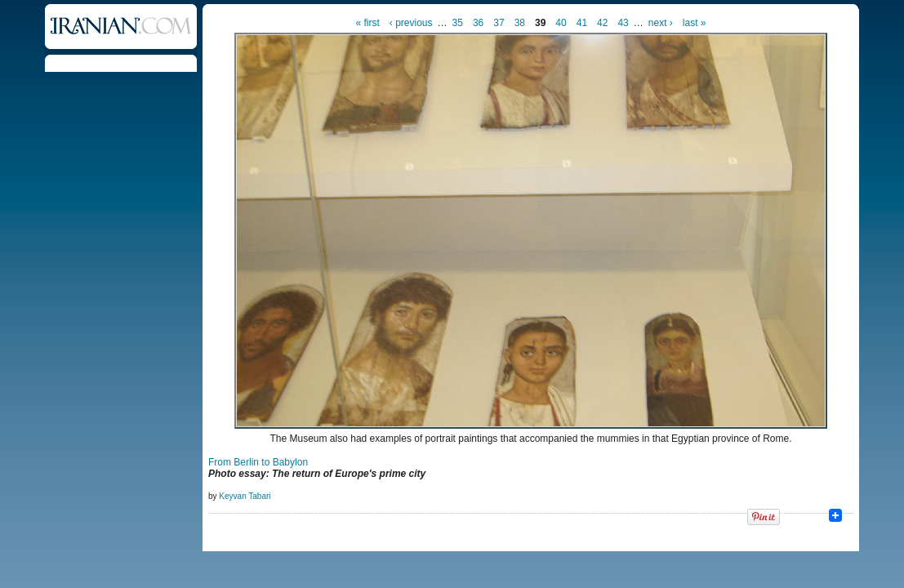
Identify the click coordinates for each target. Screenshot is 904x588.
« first (368, 23)
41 (582, 23)
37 (499, 23)
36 (478, 23)
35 (458, 23)
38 (520, 23)
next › (661, 23)
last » (695, 23)
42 (602, 23)
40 (561, 23)
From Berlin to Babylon (258, 462)
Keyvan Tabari (245, 496)
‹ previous (411, 23)
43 (623, 23)
